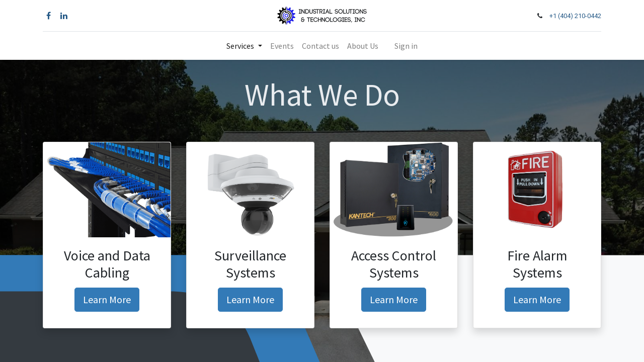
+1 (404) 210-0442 (575, 16)
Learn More (107, 299)
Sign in (406, 46)
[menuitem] (282, 46)
